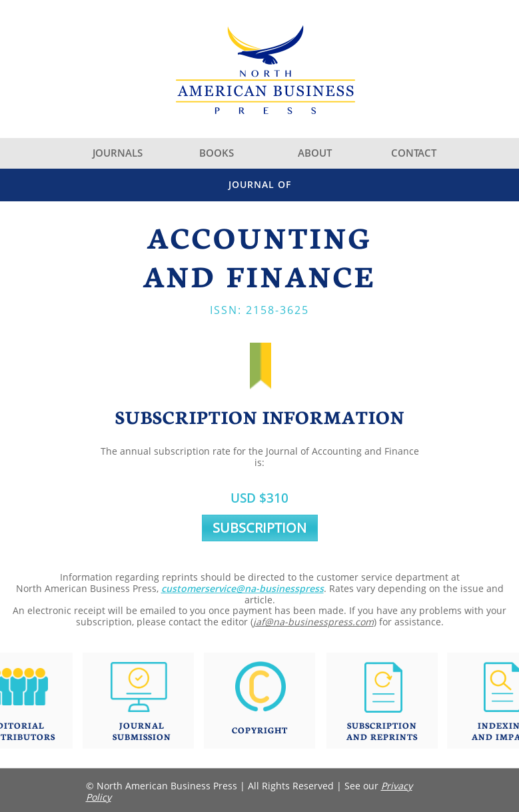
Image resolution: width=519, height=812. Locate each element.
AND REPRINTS (382, 736)
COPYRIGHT (260, 730)
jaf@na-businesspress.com (313, 622)
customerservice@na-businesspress (243, 588)
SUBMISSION (142, 736)
